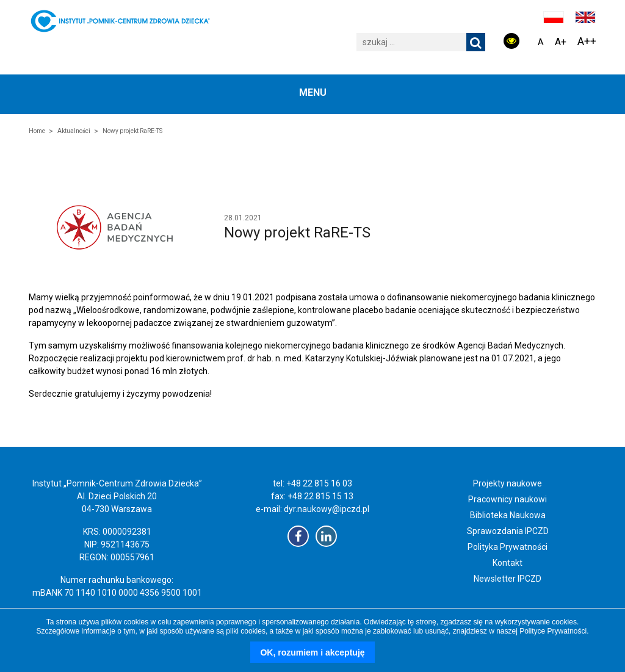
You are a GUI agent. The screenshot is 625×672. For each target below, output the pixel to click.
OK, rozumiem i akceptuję (312, 652)
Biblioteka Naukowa (508, 515)
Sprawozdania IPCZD (508, 531)
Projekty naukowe (508, 483)
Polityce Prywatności (553, 631)
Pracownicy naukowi (508, 499)
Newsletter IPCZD (508, 579)
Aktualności (74, 131)
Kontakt (508, 563)
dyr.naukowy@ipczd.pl (327, 509)
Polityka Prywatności (508, 547)
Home (37, 131)
